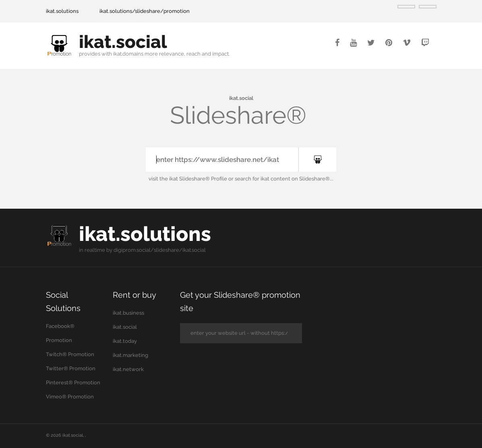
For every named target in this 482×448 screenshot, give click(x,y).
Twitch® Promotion (70, 354)
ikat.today (125, 341)
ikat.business (128, 313)
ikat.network (128, 369)
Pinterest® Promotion (73, 383)
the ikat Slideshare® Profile (193, 179)
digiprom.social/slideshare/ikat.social (160, 250)
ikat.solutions (62, 11)
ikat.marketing (130, 355)
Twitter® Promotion (71, 368)
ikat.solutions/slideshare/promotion (145, 11)
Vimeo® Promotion (70, 397)
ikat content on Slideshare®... (297, 179)
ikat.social (123, 42)
